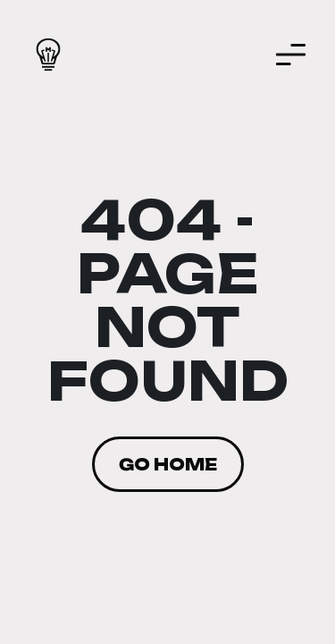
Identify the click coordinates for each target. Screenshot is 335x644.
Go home (168, 464)
